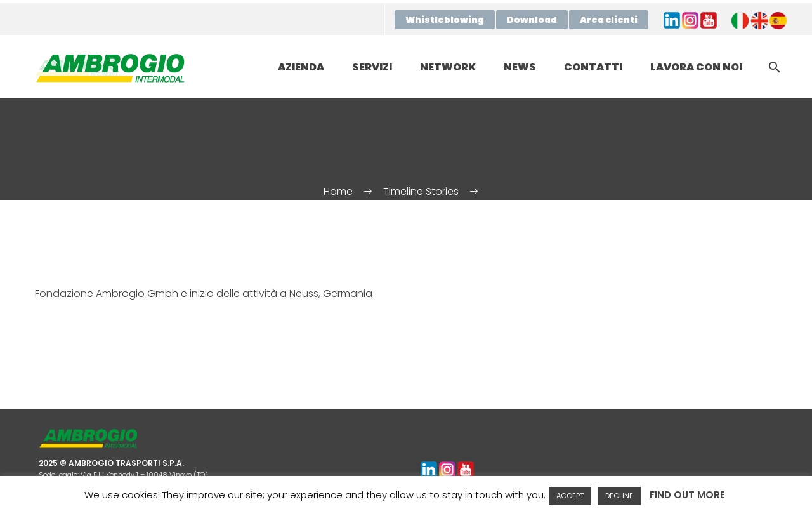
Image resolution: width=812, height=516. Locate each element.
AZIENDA (301, 67)
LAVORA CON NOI (696, 67)
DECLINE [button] (619, 496)
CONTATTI (593, 67)
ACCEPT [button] (570, 496)
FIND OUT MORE (687, 495)
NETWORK (448, 67)
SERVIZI (372, 67)
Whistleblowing (445, 20)
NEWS (520, 67)
